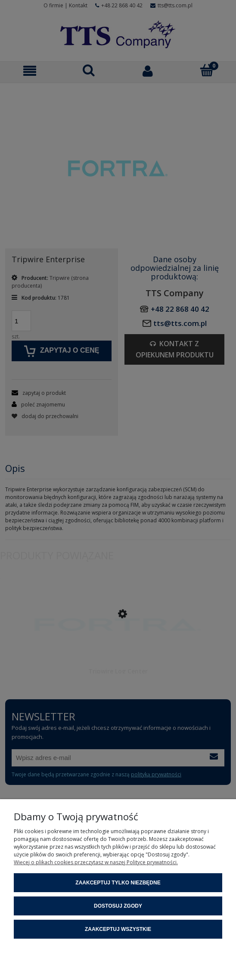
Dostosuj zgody (118, 906)
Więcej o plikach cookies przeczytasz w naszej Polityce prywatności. (96, 862)
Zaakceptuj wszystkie (118, 929)
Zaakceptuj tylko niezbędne (118, 883)
